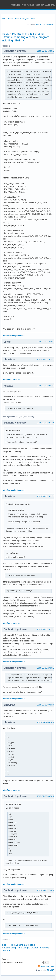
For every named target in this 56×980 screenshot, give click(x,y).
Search (18, 18)
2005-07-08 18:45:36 (46, 342)
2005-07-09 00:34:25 (46, 722)
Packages (15, 5)
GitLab (31, 5)
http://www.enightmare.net (14, 336)
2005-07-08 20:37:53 (46, 496)
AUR (47, 5)
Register (26, 18)
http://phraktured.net (11, 380)
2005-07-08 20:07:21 (46, 386)
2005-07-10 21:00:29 (46, 890)
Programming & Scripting (28, 34)
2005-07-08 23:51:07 (46, 629)
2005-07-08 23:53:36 (46, 668)
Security (40, 5)
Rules (11, 18)
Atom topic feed (48, 966)
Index (4, 18)
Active (39, 24)
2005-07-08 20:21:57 (46, 423)
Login (34, 18)
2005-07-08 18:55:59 (46, 359)
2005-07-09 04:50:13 (46, 796)
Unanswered (48, 24)
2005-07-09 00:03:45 (46, 705)
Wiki (24, 5)
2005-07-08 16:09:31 (46, 51)
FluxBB (51, 970)
